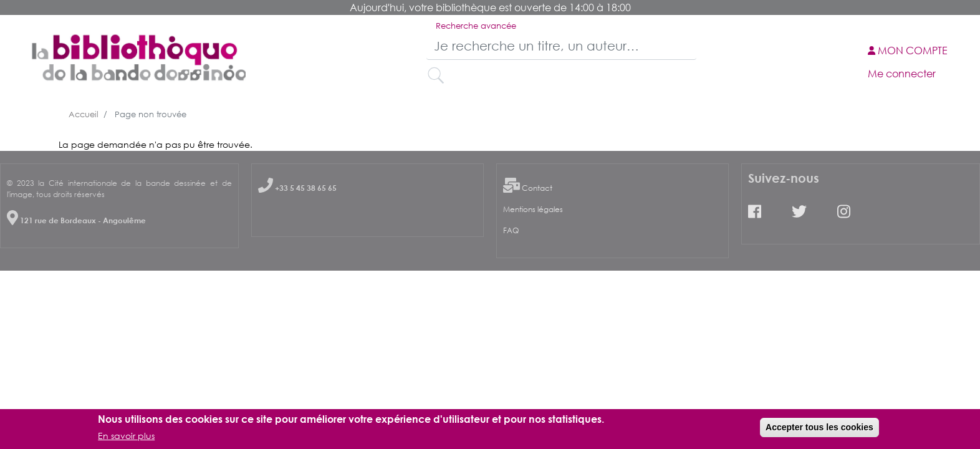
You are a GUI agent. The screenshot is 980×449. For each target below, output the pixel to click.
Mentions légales (533, 209)
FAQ (511, 230)
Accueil (84, 114)
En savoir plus (126, 438)
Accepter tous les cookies (819, 430)
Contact (537, 188)
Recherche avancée (476, 26)
